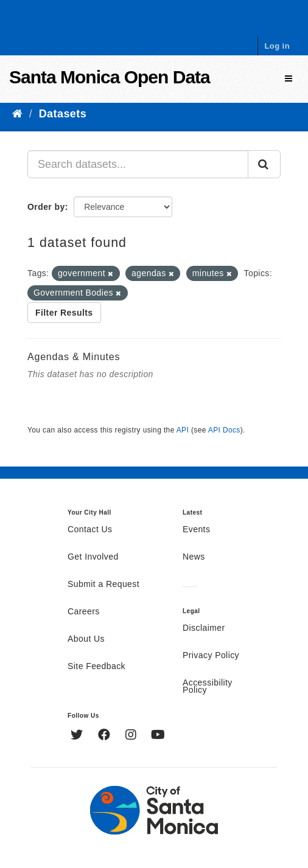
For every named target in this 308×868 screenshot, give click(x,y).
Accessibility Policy (208, 687)
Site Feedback (96, 667)
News (194, 557)
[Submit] (264, 164)
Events (196, 530)
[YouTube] (158, 736)
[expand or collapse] (289, 79)
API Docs (224, 430)
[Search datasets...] (138, 164)
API (183, 430)
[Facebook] (106, 736)
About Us (86, 639)
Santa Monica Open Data (110, 77)
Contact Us (90, 530)
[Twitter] (78, 736)
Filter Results (64, 313)
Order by (46, 207)
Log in (277, 46)
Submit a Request (103, 585)
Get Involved (93, 557)
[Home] (17, 114)
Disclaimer (204, 628)
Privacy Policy (211, 656)
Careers (84, 612)
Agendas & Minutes (74, 357)
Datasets (63, 114)
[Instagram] (132, 736)
